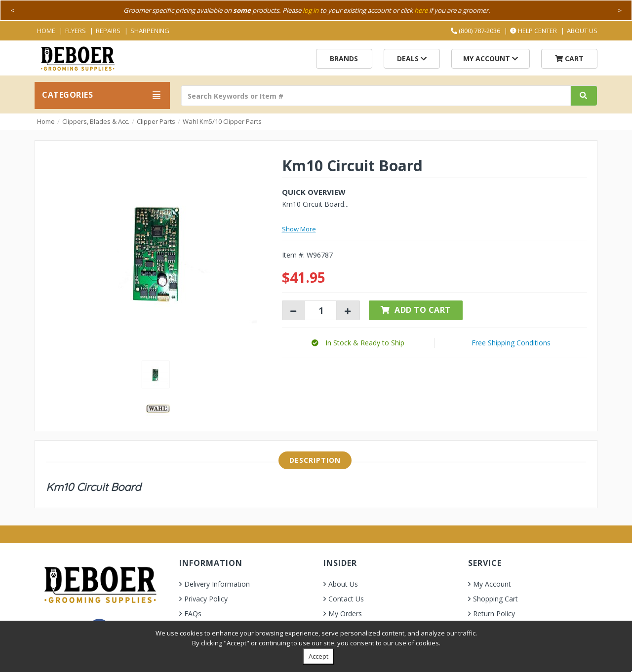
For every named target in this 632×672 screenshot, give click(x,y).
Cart (569, 58)
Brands (344, 58)
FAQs (193, 614)
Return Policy (494, 614)
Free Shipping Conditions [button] (511, 343)
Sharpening (150, 31)
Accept (318, 656)
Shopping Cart (495, 599)
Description (315, 460)
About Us (582, 31)
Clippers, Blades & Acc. (96, 121)
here (421, 10)
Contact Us (346, 599)
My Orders (345, 614)
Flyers (76, 31)
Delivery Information (217, 584)
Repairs (108, 31)
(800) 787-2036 (475, 31)
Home (46, 31)
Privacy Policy (206, 599)
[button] (358, 343)
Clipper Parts (156, 121)
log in (311, 10)
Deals (412, 58)
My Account (491, 58)
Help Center (533, 31)
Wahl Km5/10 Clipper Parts (222, 121)
